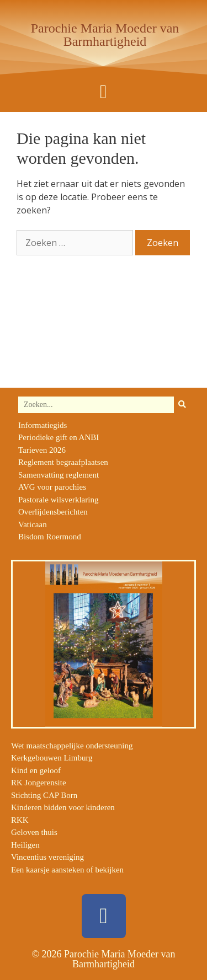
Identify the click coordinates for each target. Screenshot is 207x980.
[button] (103, 92)
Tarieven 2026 (42, 450)
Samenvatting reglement (59, 475)
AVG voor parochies (52, 487)
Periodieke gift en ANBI (59, 437)
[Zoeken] (182, 405)
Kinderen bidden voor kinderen (63, 807)
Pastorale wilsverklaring (58, 500)
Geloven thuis (34, 832)
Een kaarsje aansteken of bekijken (67, 870)
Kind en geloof (36, 770)
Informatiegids (43, 425)
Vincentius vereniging (47, 857)
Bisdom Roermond (50, 537)
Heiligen (25, 845)
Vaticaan (33, 524)
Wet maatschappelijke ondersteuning (72, 746)
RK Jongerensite (39, 783)
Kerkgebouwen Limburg (52, 758)
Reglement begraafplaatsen (63, 462)
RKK (20, 820)
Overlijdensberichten (53, 512)
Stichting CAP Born (44, 795)
